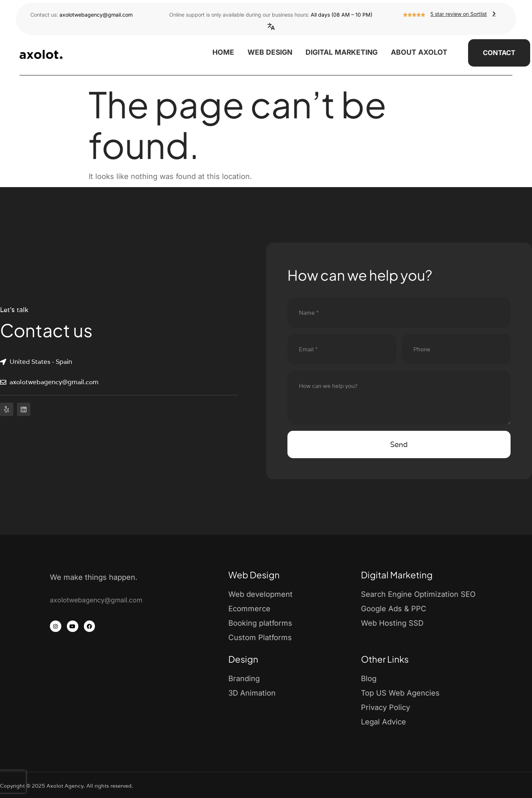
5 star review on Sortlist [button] (464, 14)
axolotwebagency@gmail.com (96, 15)
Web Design (270, 52)
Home (223, 52)
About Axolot (419, 52)
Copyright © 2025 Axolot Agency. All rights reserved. (66, 786)
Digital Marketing (342, 52)
